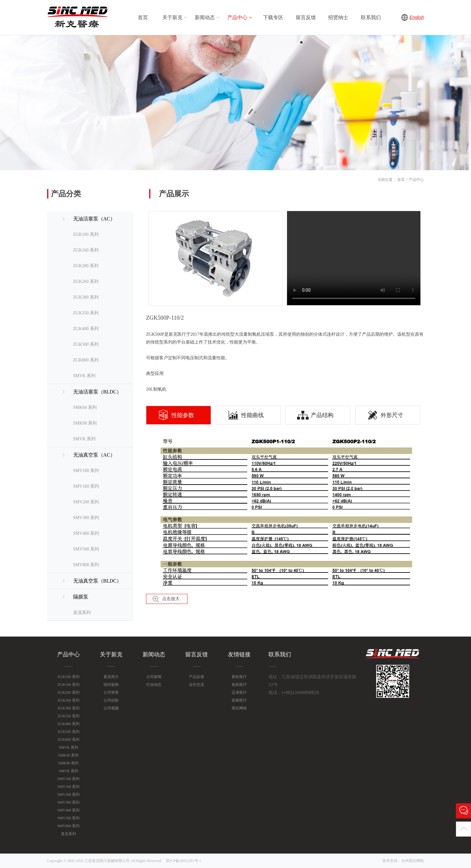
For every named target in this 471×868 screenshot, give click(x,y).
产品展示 (174, 194)
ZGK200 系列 (86, 266)
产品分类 (66, 194)
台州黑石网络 (413, 861)
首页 (143, 17)
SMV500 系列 (86, 549)
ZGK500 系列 (86, 344)
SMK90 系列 (85, 423)
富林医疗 (239, 700)
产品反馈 (197, 677)
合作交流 (197, 685)
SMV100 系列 (86, 471)
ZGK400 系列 (86, 329)
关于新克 (176, 17)
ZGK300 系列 (86, 297)
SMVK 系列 (84, 376)
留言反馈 (306, 17)
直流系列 (82, 613)
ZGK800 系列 (86, 360)
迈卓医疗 (239, 692)
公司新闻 (154, 677)
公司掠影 (111, 700)
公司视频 (111, 708)
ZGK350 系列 (86, 313)
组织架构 (111, 685)
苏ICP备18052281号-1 (184, 861)
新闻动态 (208, 17)
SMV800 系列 (86, 565)
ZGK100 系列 (86, 234)
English (417, 17)
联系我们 (371, 17)
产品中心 (241, 17)
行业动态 (154, 685)
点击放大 (171, 599)
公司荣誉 (111, 692)
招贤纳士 (338, 17)
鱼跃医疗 (239, 685)
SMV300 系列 (86, 518)
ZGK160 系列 (86, 250)
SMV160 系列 (86, 486)
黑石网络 (239, 708)
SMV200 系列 (86, 502)
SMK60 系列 (85, 407)
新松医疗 (239, 677)
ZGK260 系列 (86, 282)
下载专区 (273, 17)
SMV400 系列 (86, 533)
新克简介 (111, 677)
